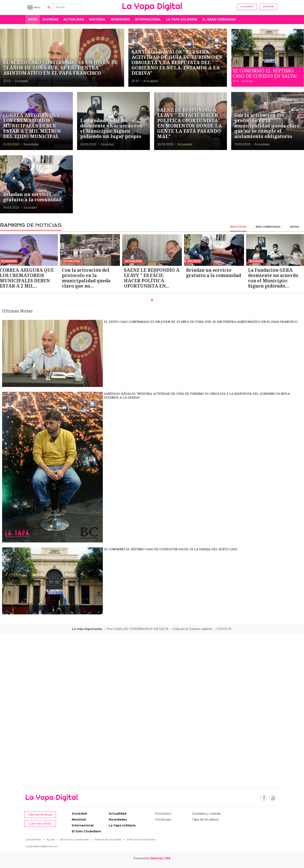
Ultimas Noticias (40, 815)
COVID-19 (224, 629)
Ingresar (268, 7)
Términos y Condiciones (74, 839)
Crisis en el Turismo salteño (193, 629)
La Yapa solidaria (182, 19)
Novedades (120, 19)
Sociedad (50, 19)
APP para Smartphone (141, 839)
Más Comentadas (268, 227)
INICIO (33, 19)
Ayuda (50, 839)
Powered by (152, 858)
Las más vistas (40, 823)
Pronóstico (163, 814)
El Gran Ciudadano (219, 19)
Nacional (97, 19)
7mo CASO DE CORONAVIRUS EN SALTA (137, 629)
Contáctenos (33, 839)
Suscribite (247, 7)
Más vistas (238, 227)
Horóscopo (163, 819)
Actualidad (74, 19)
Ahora (294, 227)
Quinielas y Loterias (206, 814)
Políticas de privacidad (108, 839)
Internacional (148, 19)
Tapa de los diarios (205, 819)
